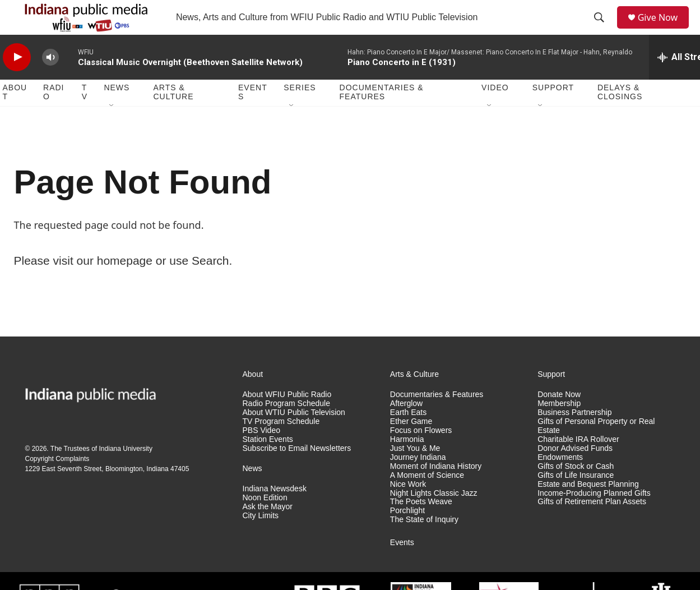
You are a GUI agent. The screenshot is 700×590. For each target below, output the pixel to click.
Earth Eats (408, 437)
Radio (54, 117)
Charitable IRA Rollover (578, 464)
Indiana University (126, 473)
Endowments (560, 481)
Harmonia (407, 464)
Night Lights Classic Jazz (434, 517)
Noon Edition (265, 522)
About (15, 117)
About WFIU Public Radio (287, 419)
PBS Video (261, 455)
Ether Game (411, 446)
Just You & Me (415, 473)
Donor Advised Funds (575, 473)
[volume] (50, 82)
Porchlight (407, 535)
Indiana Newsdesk (275, 513)
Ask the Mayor (268, 531)
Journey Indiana (418, 481)
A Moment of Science (427, 499)
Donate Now (559, 419)
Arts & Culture (173, 117)
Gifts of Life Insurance (576, 499)
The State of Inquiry (424, 544)
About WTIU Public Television (294, 437)
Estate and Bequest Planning (588, 508)
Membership (559, 428)
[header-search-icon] (602, 30)
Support (553, 112)
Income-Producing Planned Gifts (594, 517)
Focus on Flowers (421, 455)
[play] (17, 82)
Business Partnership (574, 437)
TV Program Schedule (281, 446)
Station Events (268, 464)
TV (85, 117)
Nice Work (408, 508)
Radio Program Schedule (286, 428)
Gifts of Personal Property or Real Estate (596, 450)
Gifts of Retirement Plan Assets (592, 526)
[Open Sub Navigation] (112, 130)
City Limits (261, 540)
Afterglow (406, 428)
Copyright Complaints (57, 483)
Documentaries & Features (382, 117)
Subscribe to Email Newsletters (297, 473)
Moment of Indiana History (436, 490)
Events (253, 117)
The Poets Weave (421, 526)
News (117, 112)
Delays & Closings (620, 117)
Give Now (664, 29)
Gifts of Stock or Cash (576, 490)
